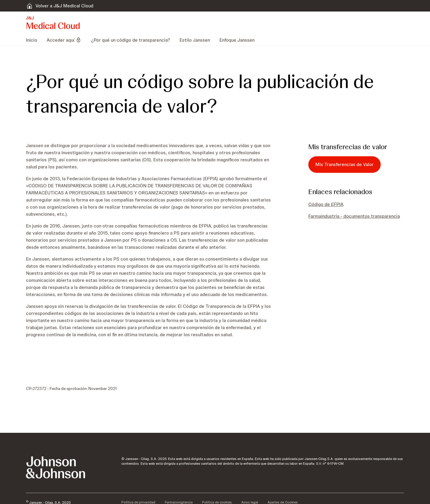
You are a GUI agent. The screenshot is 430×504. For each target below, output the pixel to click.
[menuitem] (34, 40)
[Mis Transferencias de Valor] (345, 165)
